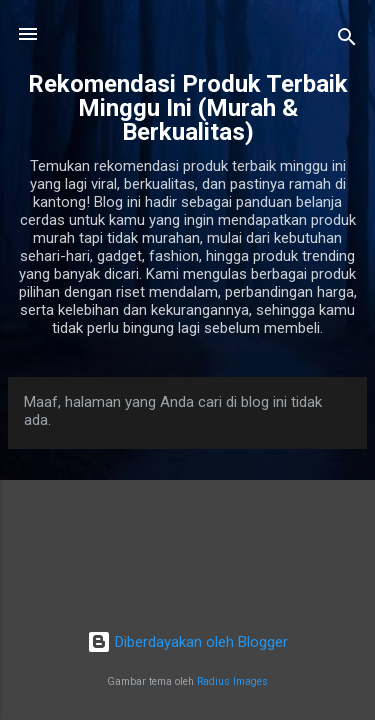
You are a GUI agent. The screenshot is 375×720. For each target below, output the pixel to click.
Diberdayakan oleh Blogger (187, 642)
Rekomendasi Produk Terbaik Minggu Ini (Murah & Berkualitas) (188, 108)
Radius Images (232, 681)
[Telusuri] (347, 40)
